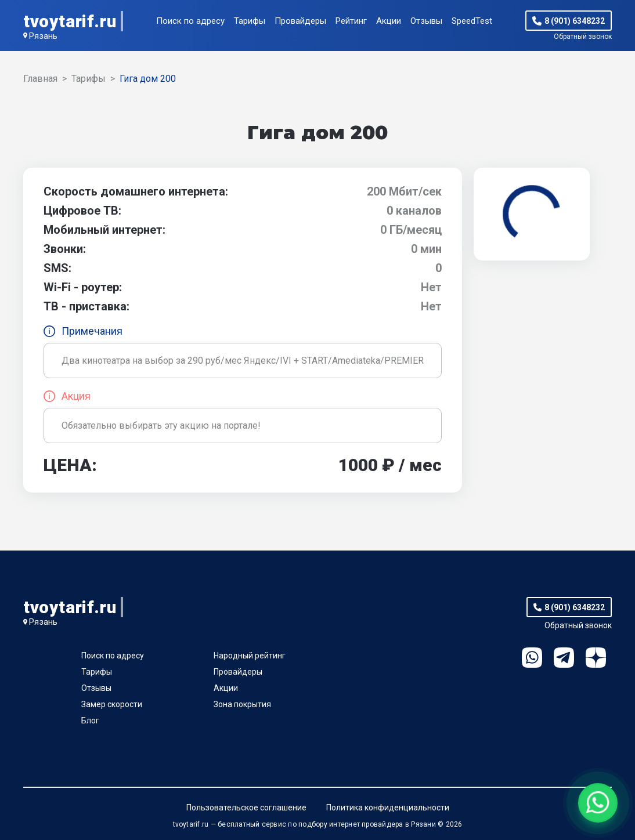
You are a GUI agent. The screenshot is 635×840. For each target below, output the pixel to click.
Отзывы (426, 21)
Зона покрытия (242, 704)
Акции (389, 21)
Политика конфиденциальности (388, 808)
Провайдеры (300, 21)
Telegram (564, 658)
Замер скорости (112, 704)
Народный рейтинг (250, 656)
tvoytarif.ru (70, 21)
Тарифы (250, 21)
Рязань (43, 36)
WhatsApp (532, 658)
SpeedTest (472, 21)
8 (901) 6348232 (575, 21)
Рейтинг (351, 21)
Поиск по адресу (190, 21)
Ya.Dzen (596, 658)
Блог (90, 720)
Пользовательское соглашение (246, 808)
